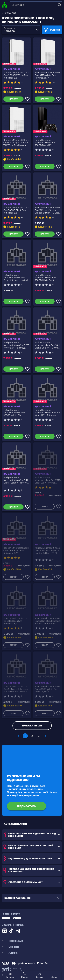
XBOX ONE (11, 13)
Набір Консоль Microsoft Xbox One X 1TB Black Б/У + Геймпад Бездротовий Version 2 (48, 480)
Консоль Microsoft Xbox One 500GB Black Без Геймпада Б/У (16, 210)
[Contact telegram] (19, 931)
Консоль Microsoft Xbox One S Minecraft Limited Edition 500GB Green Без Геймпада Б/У (16, 689)
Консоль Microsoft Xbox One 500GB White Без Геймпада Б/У (47, 689)
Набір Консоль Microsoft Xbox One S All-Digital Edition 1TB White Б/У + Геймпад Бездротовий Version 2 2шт (48, 345)
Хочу (45, 507)
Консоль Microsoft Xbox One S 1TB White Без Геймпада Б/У (47, 75)
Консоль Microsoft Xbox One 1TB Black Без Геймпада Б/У (16, 621)
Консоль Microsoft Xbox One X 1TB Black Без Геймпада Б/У (16, 550)
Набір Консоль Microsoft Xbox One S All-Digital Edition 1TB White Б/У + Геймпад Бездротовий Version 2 (16, 480)
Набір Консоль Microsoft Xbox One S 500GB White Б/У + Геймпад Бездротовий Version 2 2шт (15, 413)
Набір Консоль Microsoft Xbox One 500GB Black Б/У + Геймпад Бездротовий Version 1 (46, 143)
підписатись (26, 806)
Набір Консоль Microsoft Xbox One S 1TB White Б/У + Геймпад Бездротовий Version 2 (48, 413)
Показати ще (32, 726)
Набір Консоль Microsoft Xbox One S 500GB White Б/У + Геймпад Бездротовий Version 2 (46, 278)
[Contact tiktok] (12, 931)
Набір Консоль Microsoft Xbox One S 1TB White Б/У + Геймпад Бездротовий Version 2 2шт (16, 345)
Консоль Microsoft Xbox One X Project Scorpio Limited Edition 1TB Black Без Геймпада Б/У (48, 210)
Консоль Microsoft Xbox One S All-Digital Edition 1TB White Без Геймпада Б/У (16, 143)
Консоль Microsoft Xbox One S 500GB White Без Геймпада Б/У (16, 75)
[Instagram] (5, 931)
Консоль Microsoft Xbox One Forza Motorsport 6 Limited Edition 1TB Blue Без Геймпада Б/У (47, 550)
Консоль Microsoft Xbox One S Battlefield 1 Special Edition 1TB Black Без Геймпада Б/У (48, 621)
